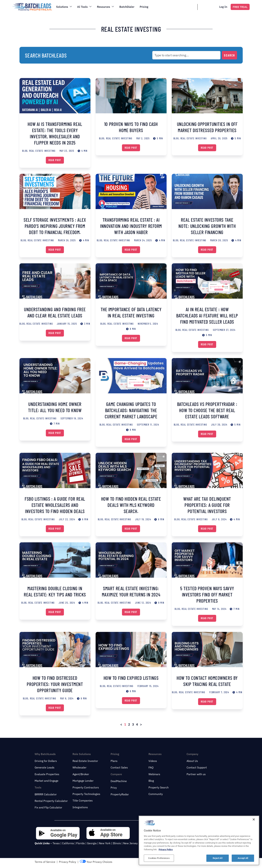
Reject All (217, 858)
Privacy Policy (68, 862)
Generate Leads (45, 767)
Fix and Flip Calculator (48, 807)
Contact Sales (119, 767)
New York (105, 843)
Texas (56, 843)
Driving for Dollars (46, 761)
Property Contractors (86, 787)
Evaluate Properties (47, 774)
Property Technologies (86, 794)
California (68, 843)
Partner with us (196, 774)
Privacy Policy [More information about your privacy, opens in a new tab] (166, 849)
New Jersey (130, 843)
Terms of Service (45, 862)
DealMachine (119, 781)
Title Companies (83, 800)
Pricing (144, 7)
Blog (151, 781)
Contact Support (197, 767)
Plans (114, 761)
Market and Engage (47, 781)
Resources (106, 7)
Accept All (243, 858)
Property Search (159, 787)
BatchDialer (127, 7)
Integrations (80, 807)
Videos (153, 761)
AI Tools (84, 7)
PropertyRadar (120, 794)
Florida (80, 843)
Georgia (92, 843)
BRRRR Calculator (46, 794)
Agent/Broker (81, 774)
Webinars (154, 774)
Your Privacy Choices (96, 862)
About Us (192, 761)
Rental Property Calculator (51, 801)
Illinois (117, 843)
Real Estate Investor (85, 761)
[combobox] (186, 55)
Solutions (64, 7)
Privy (114, 788)
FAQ (151, 767)
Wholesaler (79, 767)
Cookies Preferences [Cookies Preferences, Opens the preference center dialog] (159, 858)
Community (156, 794)
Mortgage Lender (83, 781)
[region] (199, 840)
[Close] (254, 819)
